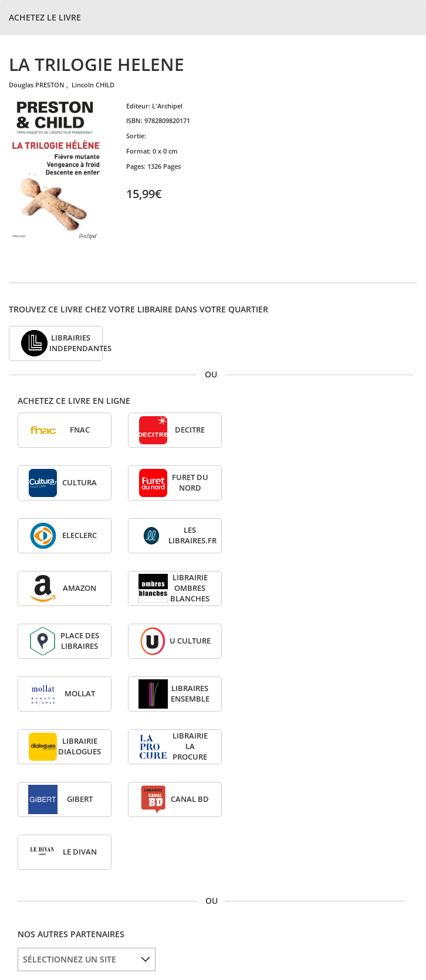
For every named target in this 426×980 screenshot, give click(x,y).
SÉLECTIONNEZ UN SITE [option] (70, 959)
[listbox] (87, 959)
